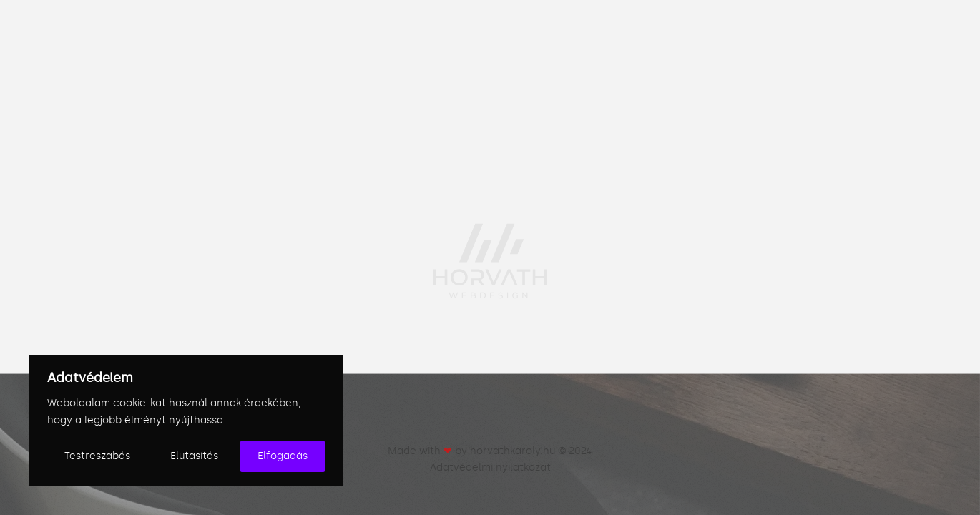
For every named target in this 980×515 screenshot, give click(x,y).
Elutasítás (194, 456)
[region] (186, 421)
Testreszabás (97, 456)
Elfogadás (283, 456)
